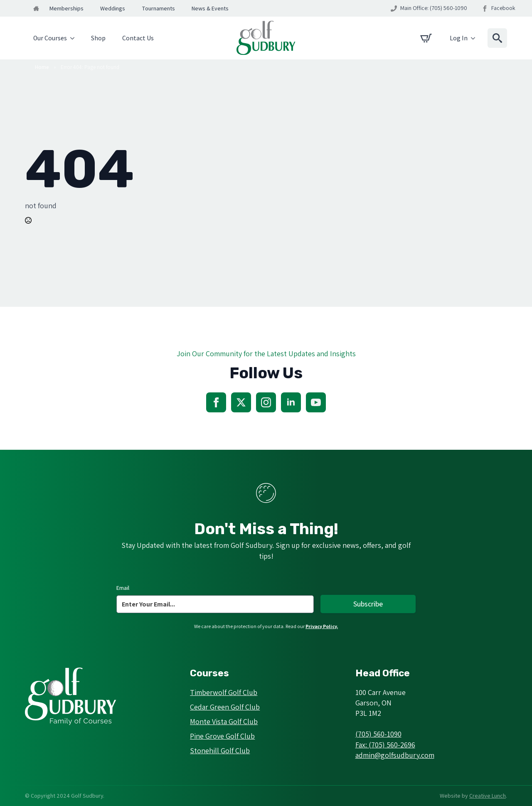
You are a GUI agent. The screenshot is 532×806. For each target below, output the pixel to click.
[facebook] (216, 402)
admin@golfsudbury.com (395, 755)
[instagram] (266, 402)
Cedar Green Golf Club (225, 707)
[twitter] (241, 402)
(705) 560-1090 (378, 734)
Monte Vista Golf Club (224, 721)
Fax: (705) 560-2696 (385, 745)
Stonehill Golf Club (220, 751)
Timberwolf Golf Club (224, 692)
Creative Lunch (488, 796)
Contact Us (138, 38)
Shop (98, 38)
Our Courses (50, 38)
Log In (459, 38)
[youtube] (316, 402)
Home (42, 67)
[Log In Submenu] (475, 38)
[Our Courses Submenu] (75, 38)
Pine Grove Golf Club (222, 736)
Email (123, 588)
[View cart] (426, 38)
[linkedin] (291, 402)
